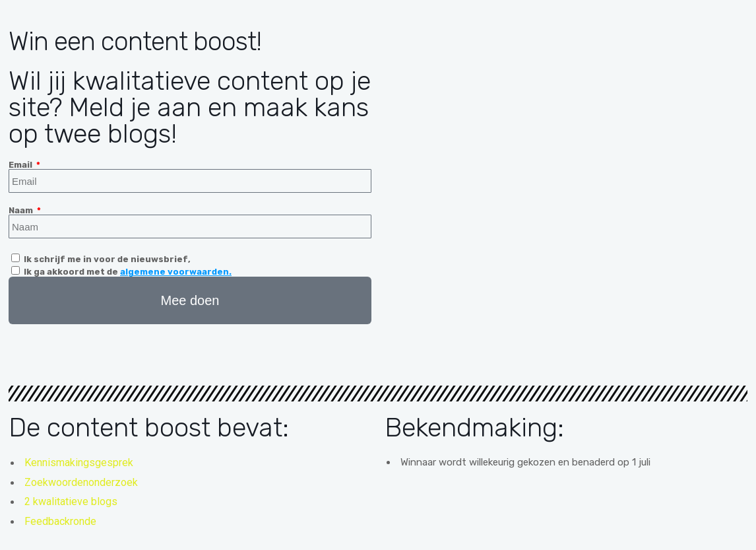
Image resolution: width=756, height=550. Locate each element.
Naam (22, 210)
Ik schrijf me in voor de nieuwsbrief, (107, 259)
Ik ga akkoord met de (128, 272)
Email (21, 165)
